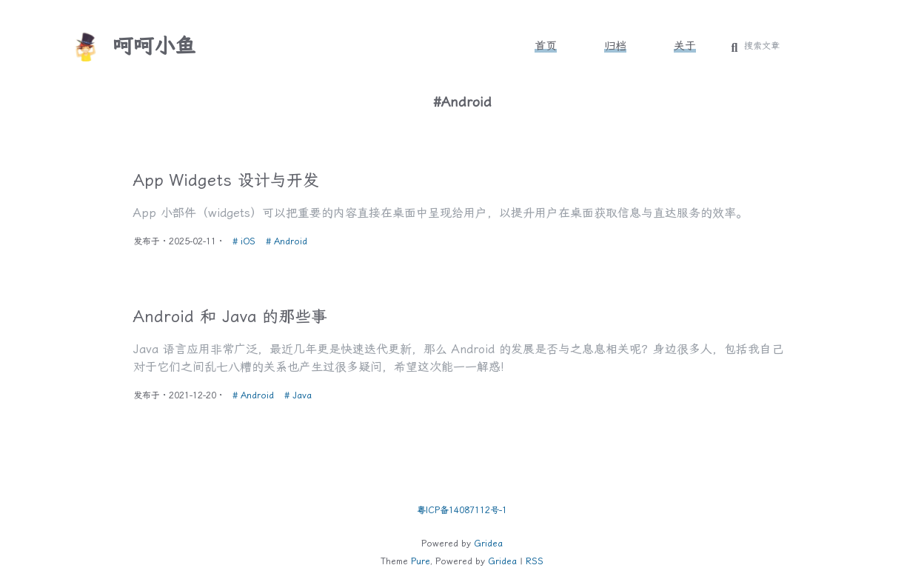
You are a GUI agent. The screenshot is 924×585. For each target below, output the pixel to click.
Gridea (488, 544)
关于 (685, 46)
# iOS (247, 239)
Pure (421, 561)
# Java (299, 398)
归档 (615, 46)
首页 (546, 46)
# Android (288, 239)
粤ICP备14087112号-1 (462, 510)
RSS (535, 561)
